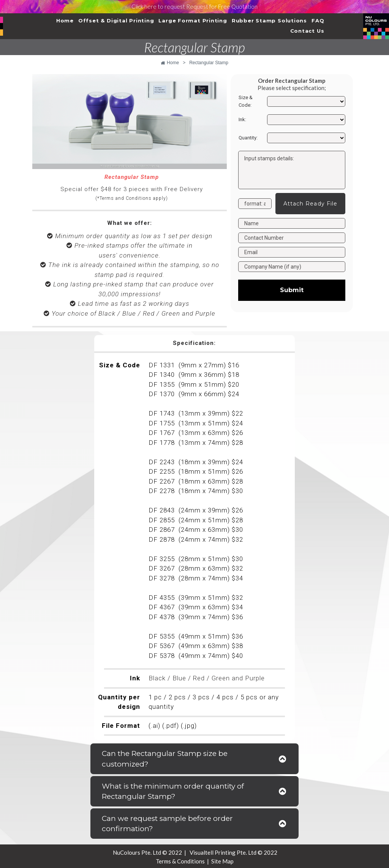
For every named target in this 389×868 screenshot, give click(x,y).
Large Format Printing (193, 21)
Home (65, 21)
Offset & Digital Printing (116, 21)
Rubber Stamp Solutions (269, 21)
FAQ (318, 21)
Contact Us (307, 31)
